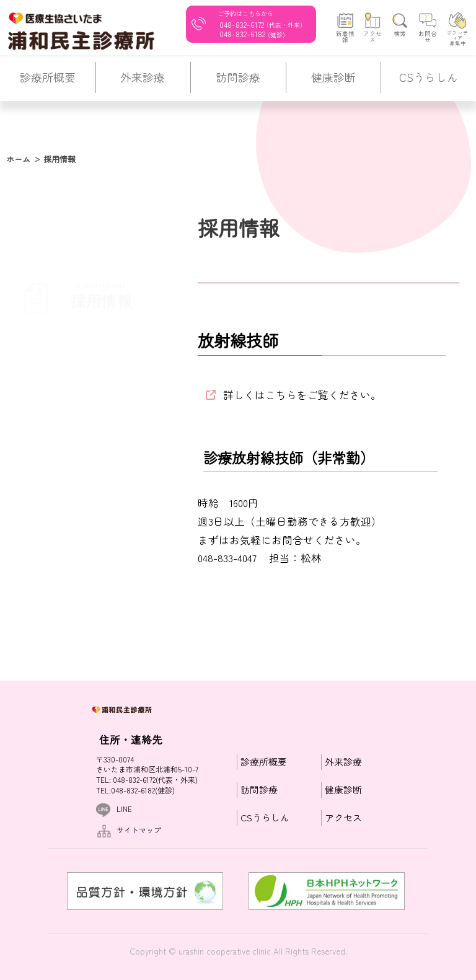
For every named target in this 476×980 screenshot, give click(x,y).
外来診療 (343, 762)
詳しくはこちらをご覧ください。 (302, 395)
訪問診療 (259, 790)
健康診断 (343, 790)
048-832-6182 (242, 34)
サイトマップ (139, 830)
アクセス (343, 818)
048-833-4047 (227, 558)
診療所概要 (264, 762)
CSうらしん (265, 818)
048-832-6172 (242, 24)
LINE (124, 809)
